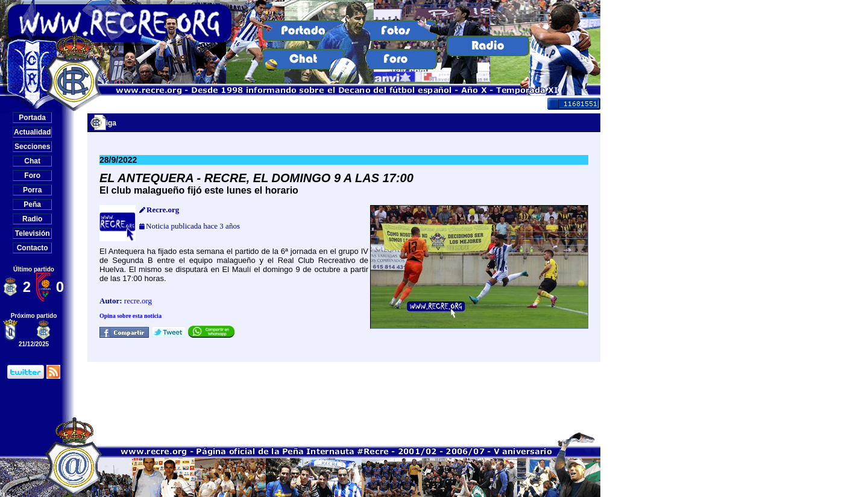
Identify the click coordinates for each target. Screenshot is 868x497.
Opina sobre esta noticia (131, 316)
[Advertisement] (344, 389)
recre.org (138, 301)
